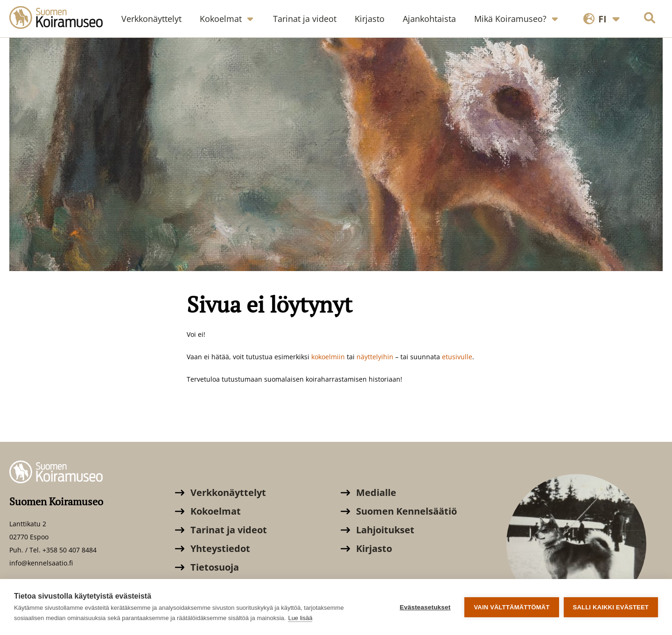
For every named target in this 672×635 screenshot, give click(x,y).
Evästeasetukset (425, 607)
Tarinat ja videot (221, 530)
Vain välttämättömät (511, 607)
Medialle (368, 492)
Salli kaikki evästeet (611, 607)
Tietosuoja (207, 567)
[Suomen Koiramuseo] (61, 19)
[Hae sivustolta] (650, 19)
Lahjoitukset (378, 530)
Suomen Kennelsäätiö (399, 511)
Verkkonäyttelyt (220, 492)
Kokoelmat (208, 511)
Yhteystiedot (213, 548)
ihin (387, 357)
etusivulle (457, 357)
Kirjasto (366, 548)
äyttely (371, 357)
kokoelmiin (329, 357)
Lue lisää (300, 618)
